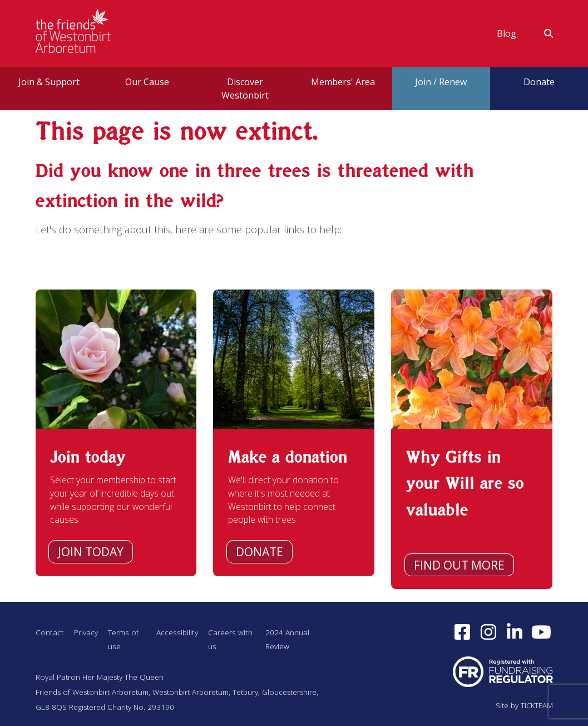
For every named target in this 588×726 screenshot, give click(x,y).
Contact (50, 632)
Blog (507, 33)
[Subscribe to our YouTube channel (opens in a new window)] (542, 633)
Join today (91, 552)
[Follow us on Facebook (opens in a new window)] (462, 633)
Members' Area (343, 82)
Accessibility (180, 632)
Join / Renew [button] (441, 82)
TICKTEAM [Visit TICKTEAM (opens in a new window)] (536, 705)
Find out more (459, 565)
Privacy (87, 632)
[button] (542, 33)
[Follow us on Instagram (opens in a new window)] (488, 633)
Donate (260, 552)
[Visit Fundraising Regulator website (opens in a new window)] (503, 671)
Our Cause (147, 82)
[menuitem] (507, 33)
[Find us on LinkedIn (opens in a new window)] (514, 633)
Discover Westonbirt (245, 89)
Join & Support (49, 82)
